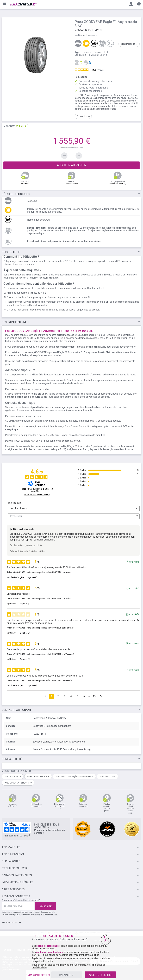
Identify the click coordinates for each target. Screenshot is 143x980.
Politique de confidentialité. (46, 915)
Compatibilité (12, 759)
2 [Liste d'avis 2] (58, 696)
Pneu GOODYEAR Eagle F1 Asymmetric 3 (74, 776)
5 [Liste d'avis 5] (78, 696)
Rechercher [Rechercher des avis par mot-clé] (72, 516)
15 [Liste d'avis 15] (94, 696)
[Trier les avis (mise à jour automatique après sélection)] (74, 508)
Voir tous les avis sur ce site (37, 495)
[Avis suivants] (101, 697)
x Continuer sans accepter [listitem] (38, 975)
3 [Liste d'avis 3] (65, 696)
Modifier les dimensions (86, 35)
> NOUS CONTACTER (11, 923)
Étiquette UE (11, 252)
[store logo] (23, 4)
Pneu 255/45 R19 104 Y (38, 776)
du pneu (15, 322)
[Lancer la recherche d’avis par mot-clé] (137, 516)
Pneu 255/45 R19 (13, 776)
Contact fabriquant (17, 710)
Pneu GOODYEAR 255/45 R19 (18, 783)
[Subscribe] (45, 906)
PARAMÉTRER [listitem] (67, 975)
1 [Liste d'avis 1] (52, 696)
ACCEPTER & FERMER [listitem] (100, 975)
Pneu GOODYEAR (107, 776)
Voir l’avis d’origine (15, 577)
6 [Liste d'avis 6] (84, 696)
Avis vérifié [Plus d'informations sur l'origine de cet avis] (134, 562)
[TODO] (41, 545)
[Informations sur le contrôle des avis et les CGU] (52, 489)
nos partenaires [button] (60, 955)
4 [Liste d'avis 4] (71, 696)
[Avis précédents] (45, 696)
